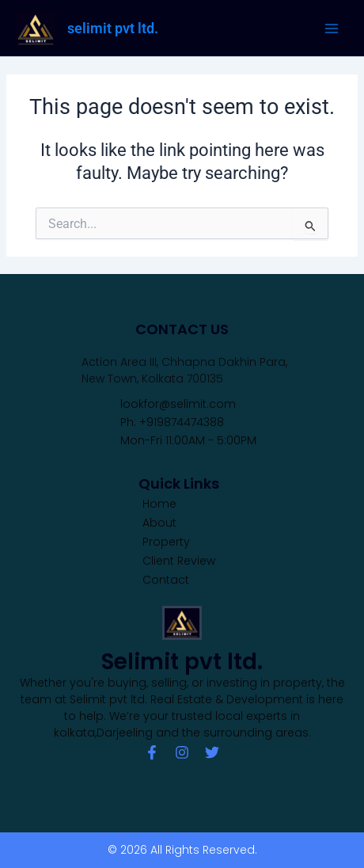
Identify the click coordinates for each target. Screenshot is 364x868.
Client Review (179, 561)
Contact (166, 580)
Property (166, 542)
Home (159, 504)
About (159, 523)
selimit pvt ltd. (113, 28)
